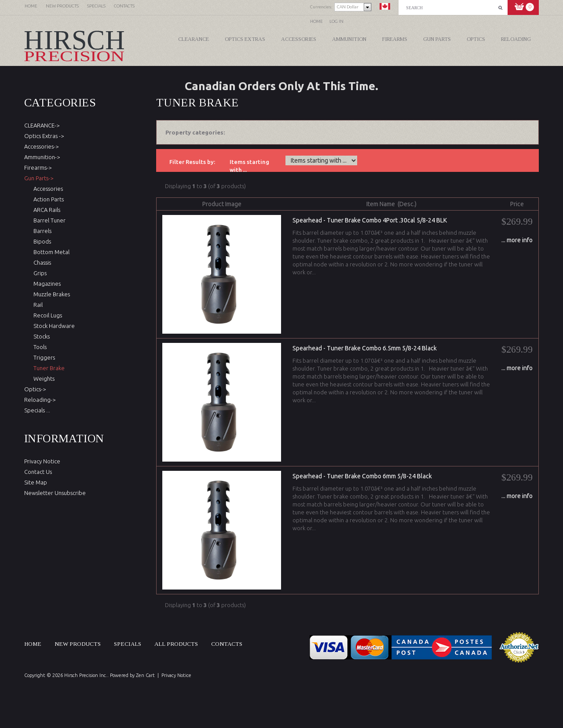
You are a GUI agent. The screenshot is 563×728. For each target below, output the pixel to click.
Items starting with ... (249, 166)
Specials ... (37, 410)
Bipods (41, 241)
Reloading (516, 39)
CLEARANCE (194, 39)
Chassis (41, 262)
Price (517, 204)
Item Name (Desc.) (391, 204)
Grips (39, 273)
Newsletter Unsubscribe (55, 493)
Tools (39, 347)
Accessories (299, 39)
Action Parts (47, 199)
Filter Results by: (192, 162)
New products (78, 644)
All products (176, 644)
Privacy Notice (42, 461)
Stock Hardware (53, 326)
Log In (336, 21)
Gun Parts (437, 39)
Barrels (41, 231)
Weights (43, 379)
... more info (517, 240)
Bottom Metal (50, 252)
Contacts (227, 644)
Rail (37, 305)
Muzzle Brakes (50, 294)
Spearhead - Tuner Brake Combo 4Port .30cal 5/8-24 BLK (370, 220)
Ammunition (349, 39)
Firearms (395, 39)
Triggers (43, 357)
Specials (128, 644)
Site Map (36, 482)
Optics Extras (245, 39)
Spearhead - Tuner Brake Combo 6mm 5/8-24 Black (362, 476)
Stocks (40, 336)
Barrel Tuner (48, 220)
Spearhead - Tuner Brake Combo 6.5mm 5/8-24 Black (365, 348)
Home (316, 21)
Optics (476, 39)
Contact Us (38, 472)
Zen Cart (145, 675)
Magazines (46, 284)
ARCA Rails (46, 210)
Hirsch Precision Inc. (86, 675)
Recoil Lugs (46, 315)
